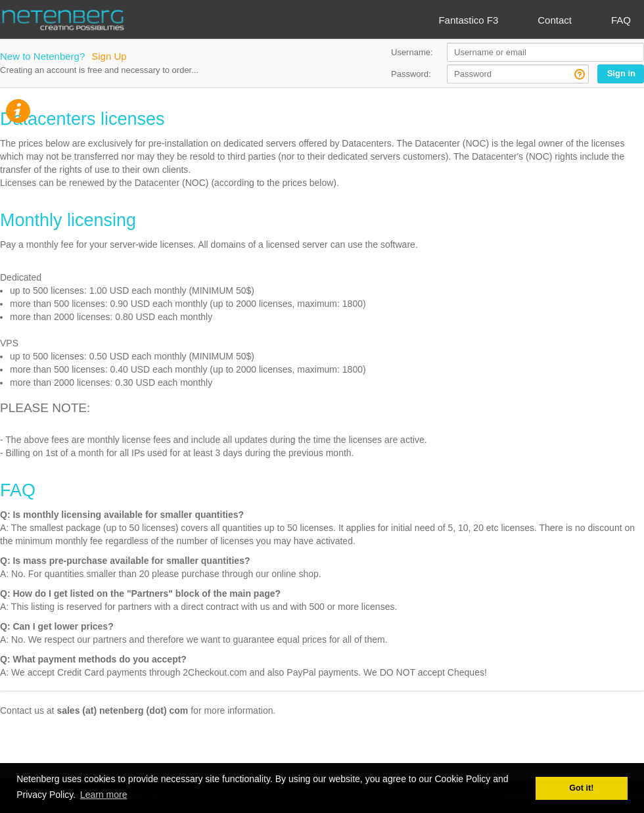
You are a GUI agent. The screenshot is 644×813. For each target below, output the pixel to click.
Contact (555, 20)
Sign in (621, 73)
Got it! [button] (581, 788)
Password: (411, 74)
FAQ (621, 20)
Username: (412, 52)
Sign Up (109, 56)
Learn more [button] (104, 795)
